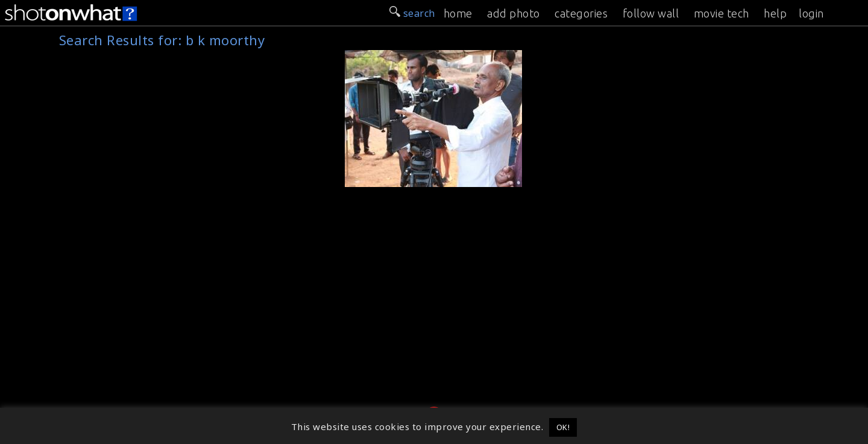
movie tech (722, 13)
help (775, 13)
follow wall (651, 13)
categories (581, 13)
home (458, 13)
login (811, 13)
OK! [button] (563, 427)
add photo (514, 13)
